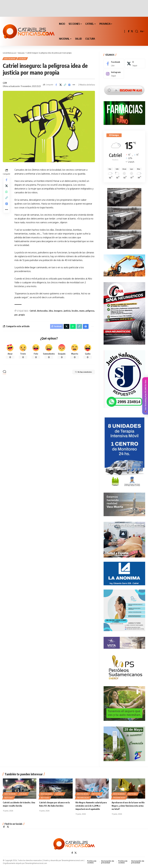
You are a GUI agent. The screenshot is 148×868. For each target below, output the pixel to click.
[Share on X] (61, 86)
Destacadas (11, 59)
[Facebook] (129, 31)
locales (75, 313)
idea (51, 313)
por (16, 317)
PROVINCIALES (83, 798)
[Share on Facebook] (56, 86)
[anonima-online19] (124, 572)
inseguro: (58, 313)
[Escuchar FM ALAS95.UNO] (124, 88)
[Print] (69, 86)
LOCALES (25, 59)
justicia (67, 313)
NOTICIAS (9, 798)
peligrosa (90, 313)
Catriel (33, 313)
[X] (132, 31)
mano (82, 313)
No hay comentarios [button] (80, 375)
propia (22, 317)
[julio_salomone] (124, 378)
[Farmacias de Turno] (124, 111)
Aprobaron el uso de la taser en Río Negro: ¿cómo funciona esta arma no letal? (128, 806)
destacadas (42, 313)
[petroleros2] (124, 666)
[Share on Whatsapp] (7, 196)
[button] (125, 31)
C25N (5, 84)
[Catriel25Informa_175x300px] (124, 451)
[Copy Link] (65, 86)
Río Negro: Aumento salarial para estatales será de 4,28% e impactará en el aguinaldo (92, 806)
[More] (74, 86)
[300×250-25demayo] (124, 743)
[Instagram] (114, 72)
